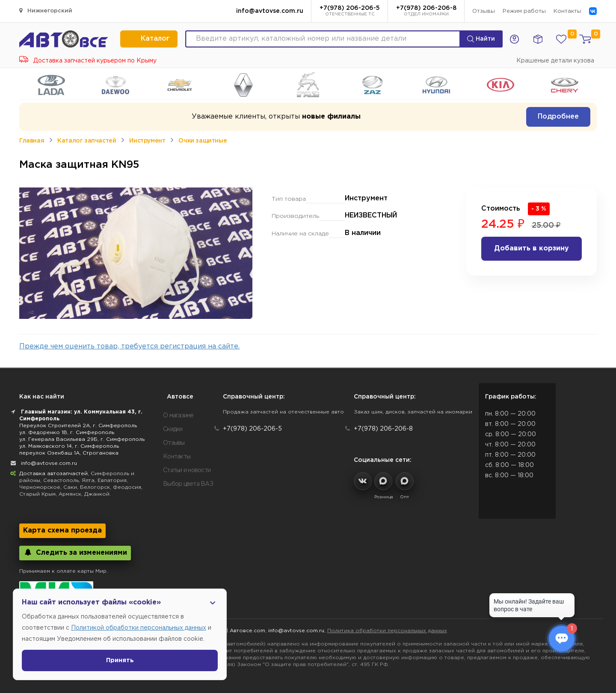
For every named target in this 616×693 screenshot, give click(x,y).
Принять (120, 660)
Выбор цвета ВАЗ (188, 484)
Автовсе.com (247, 631)
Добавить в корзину (532, 248)
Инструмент (147, 141)
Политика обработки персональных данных (387, 631)
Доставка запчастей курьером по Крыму (88, 61)
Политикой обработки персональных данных (139, 628)
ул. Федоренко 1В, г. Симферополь (67, 433)
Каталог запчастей (87, 141)
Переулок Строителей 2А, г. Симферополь (78, 426)
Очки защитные (203, 141)
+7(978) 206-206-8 (426, 12)
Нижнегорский (46, 10)
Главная (32, 141)
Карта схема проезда (62, 531)
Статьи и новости (187, 470)
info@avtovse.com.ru (270, 11)
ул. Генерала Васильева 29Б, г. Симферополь (82, 439)
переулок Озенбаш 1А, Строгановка (69, 453)
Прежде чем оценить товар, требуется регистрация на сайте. (129, 346)
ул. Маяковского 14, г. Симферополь (69, 446)
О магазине (178, 416)
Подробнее (558, 117)
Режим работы (524, 11)
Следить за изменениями (75, 552)
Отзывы (484, 11)
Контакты (567, 11)
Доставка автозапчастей (53, 474)
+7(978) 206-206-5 (350, 12)
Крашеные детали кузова (555, 61)
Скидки (173, 429)
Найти (481, 39)
